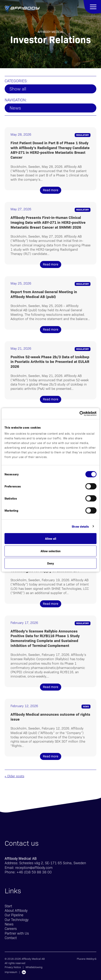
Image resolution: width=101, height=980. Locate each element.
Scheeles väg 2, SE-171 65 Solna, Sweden (53, 863)
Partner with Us (17, 933)
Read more (51, 190)
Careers (11, 928)
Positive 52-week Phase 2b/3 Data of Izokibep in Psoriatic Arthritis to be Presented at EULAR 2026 (50, 361)
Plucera (81, 959)
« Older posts (14, 776)
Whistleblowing (34, 967)
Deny (50, 563)
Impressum (11, 972)
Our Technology (17, 919)
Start (8, 906)
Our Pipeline (14, 915)
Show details (80, 526)
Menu (92, 7)
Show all (18, 88)
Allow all (51, 538)
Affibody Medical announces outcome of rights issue (50, 717)
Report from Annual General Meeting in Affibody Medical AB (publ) (44, 294)
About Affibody (16, 910)
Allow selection (51, 551)
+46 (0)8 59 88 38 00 (34, 872)
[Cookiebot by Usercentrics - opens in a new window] (79, 414)
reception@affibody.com (34, 867)
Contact (11, 938)
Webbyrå (91, 959)
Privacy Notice (13, 967)
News (15, 108)
